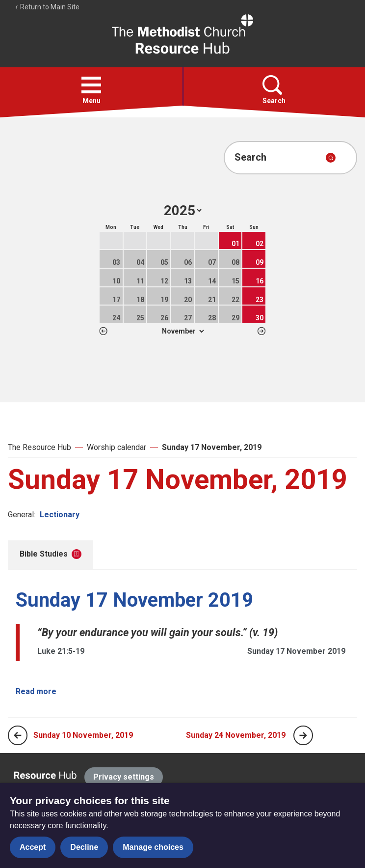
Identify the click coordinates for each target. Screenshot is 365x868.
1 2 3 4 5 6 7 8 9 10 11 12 (183, 331)
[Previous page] (18, 735)
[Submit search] (331, 158)
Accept (33, 847)
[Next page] (303, 735)
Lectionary (60, 515)
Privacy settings (124, 777)
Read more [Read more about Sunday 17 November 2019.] (36, 691)
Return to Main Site (47, 7)
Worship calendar (117, 447)
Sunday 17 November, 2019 (212, 447)
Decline (84, 847)
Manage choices (153, 847)
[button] (91, 85)
